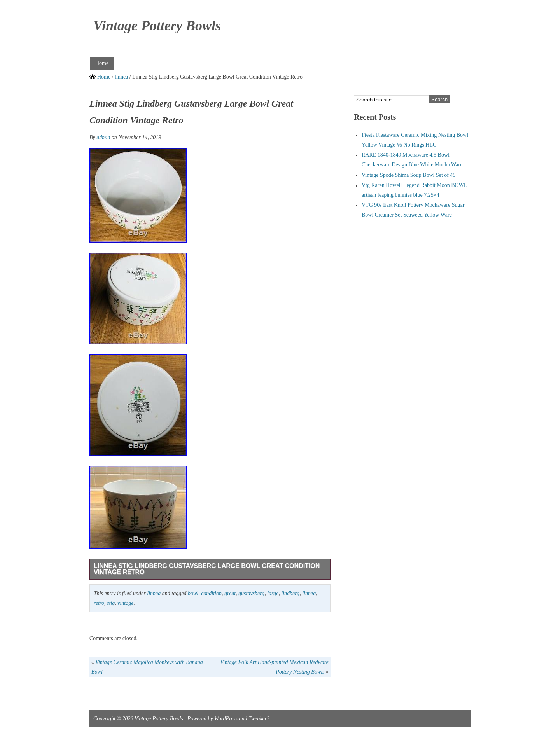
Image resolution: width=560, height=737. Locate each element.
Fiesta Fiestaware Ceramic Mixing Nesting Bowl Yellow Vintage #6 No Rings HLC (415, 140)
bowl (193, 593)
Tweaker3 (259, 719)
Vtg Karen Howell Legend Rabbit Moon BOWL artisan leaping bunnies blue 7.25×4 (414, 190)
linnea (121, 77)
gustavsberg (251, 593)
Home (102, 63)
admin (103, 137)
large (273, 593)
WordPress (226, 719)
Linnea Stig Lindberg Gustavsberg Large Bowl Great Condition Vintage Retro (207, 569)
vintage (125, 603)
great (230, 593)
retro (99, 603)
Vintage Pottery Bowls (157, 26)
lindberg (290, 593)
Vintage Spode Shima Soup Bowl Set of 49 (409, 175)
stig (111, 603)
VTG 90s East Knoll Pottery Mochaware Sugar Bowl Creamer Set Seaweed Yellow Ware (413, 210)
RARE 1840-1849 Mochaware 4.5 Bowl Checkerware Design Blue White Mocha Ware (412, 160)
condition (211, 593)
